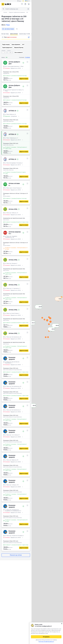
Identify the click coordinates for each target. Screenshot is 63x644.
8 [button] (44, 320)
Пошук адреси (3, 37)
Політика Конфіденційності (46, 642)
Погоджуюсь (46, 637)
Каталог (5, 12)
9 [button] (42, 318)
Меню (3, 4)
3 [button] (48, 337)
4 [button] (49, 324)
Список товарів (25, 4)
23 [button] (50, 318)
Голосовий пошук (28, 9)
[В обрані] (27, 62)
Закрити (62, 624)
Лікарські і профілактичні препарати (17, 12)
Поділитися (17, 29)
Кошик (29, 4)
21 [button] (50, 322)
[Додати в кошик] (24, 79)
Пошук (3, 9)
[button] (58, 301)
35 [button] (47, 320)
